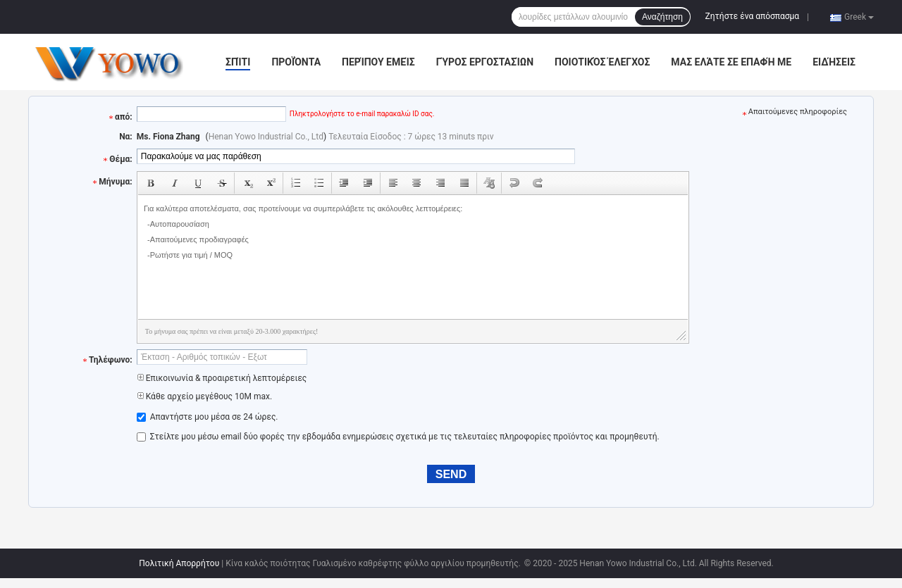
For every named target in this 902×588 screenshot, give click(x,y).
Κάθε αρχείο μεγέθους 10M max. (204, 396)
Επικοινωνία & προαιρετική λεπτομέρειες (222, 378)
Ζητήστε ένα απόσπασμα (753, 16)
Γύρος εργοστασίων (485, 62)
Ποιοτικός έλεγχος (602, 62)
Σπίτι (238, 62)
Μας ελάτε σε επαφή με (731, 62)
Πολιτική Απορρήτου (179, 563)
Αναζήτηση (662, 17)
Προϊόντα (296, 62)
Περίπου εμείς (378, 62)
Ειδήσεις (834, 62)
